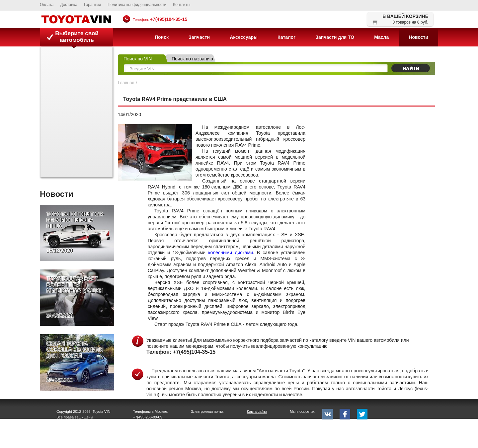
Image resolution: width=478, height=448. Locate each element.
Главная (126, 82)
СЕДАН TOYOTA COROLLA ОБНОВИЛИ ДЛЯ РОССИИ (75, 362)
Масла (381, 37)
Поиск (162, 37)
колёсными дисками (231, 253)
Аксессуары (244, 37)
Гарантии (92, 5)
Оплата (47, 5)
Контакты (182, 5)
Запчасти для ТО (335, 37)
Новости (418, 37)
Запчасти (199, 37)
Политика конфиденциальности (137, 5)
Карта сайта (257, 411)
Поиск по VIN (138, 59)
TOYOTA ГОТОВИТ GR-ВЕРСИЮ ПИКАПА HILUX (76, 233)
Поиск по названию (192, 59)
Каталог (286, 37)
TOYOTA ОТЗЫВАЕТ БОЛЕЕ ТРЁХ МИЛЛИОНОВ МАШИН (75, 297)
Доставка (69, 5)
